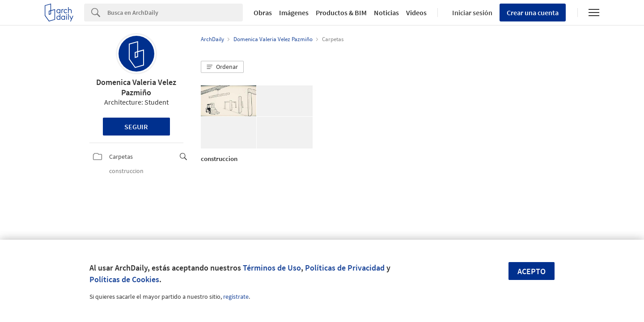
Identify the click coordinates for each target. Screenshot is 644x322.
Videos (416, 13)
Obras (263, 13)
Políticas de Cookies (124, 279)
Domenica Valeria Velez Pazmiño (136, 87)
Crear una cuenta (533, 13)
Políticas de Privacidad (345, 268)
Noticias (386, 13)
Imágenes (294, 13)
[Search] (175, 13)
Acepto (532, 271)
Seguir (136, 127)
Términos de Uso (272, 268)
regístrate (236, 297)
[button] (222, 67)
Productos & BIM (341, 13)
